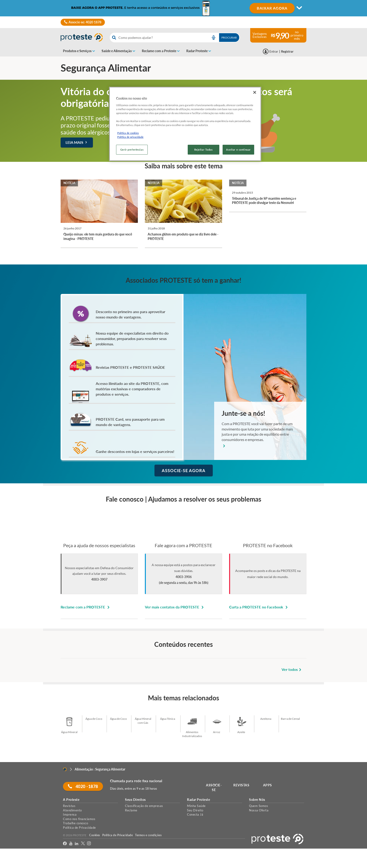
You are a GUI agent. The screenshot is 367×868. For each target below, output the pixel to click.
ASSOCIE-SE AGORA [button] (184, 470)
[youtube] (71, 844)
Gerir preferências (132, 150)
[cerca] (158, 38)
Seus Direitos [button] (135, 800)
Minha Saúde (196, 806)
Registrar (287, 51)
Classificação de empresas (144, 806)
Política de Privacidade (79, 828)
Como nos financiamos (79, 819)
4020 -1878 (83, 786)
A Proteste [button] (71, 800)
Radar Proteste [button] (198, 800)
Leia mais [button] (77, 142)
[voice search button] (213, 38)
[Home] (65, 769)
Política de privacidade (130, 137)
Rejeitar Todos (204, 150)
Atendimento (72, 810)
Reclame (131, 810)
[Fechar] (255, 92)
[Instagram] (89, 844)
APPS (268, 785)
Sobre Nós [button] (257, 800)
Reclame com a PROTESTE (86, 607)
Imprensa (70, 814)
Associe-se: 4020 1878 (83, 22)
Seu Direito (195, 810)
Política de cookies (128, 133)
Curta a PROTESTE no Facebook (259, 607)
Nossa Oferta (259, 810)
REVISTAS (242, 785)
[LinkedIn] (77, 844)
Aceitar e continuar (238, 150)
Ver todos (292, 669)
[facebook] (65, 844)
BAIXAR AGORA (272, 8)
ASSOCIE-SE (214, 787)
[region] (185, 124)
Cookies (95, 835)
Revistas (69, 806)
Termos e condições (148, 835)
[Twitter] (83, 844)
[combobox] (175, 38)
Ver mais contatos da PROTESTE (175, 607)
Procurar (229, 38)
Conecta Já (195, 814)
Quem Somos (259, 806)
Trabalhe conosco (75, 823)
